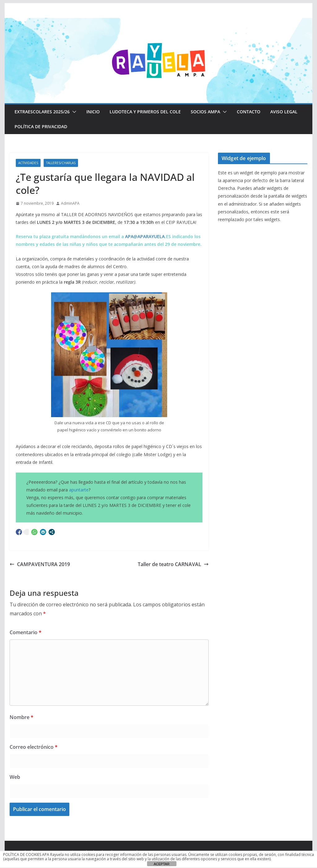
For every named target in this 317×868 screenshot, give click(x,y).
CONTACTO (249, 112)
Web (15, 777)
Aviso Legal (284, 112)
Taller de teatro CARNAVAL (173, 564)
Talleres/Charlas (61, 163)
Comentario (26, 632)
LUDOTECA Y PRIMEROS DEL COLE (145, 112)
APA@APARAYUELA (145, 236)
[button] (73, 112)
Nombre (22, 717)
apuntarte (79, 490)
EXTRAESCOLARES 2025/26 (42, 112)
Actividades (28, 163)
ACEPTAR (161, 864)
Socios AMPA (205, 112)
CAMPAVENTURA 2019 (40, 564)
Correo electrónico (34, 747)
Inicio (93, 112)
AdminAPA (70, 203)
